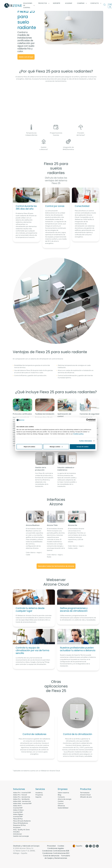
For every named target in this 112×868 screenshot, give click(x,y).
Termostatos (85, 793)
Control (61, 804)
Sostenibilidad (63, 808)
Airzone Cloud (85, 795)
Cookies (61, 846)
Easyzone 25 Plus (19, 825)
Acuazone (17, 827)
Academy (39, 793)
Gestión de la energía (21, 836)
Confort (61, 801)
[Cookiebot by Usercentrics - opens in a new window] (88, 420)
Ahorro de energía (65, 799)
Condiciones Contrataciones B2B (56, 851)
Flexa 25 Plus (18, 819)
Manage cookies (56, 447)
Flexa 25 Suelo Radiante (22, 821)
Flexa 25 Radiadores (21, 823)
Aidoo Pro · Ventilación (21, 799)
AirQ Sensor (18, 834)
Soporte (57, 3)
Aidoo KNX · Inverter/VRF (22, 804)
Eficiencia (61, 806)
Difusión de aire (86, 797)
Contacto (61, 797)
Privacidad (52, 846)
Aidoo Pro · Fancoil (20, 795)
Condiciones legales (56, 848)
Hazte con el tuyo (26, 57)
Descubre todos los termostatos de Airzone (56, 566)
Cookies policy (78, 434)
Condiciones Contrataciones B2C (56, 853)
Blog (59, 795)
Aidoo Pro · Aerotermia (22, 797)
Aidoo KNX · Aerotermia (22, 801)
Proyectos (39, 795)
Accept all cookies (83, 447)
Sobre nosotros (63, 793)
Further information (86, 441)
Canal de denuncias (51, 856)
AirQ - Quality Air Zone (21, 830)
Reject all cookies (29, 447)
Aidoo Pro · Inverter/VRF (22, 793)
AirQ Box (16, 832)
